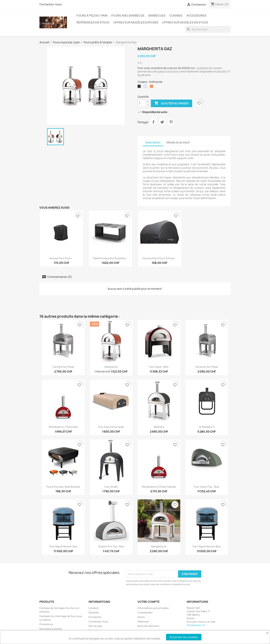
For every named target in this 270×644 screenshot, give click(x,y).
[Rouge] (152, 87)
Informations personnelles (153, 608)
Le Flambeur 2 (207, 427)
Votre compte (149, 602)
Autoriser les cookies (184, 637)
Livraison (94, 608)
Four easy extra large (111, 427)
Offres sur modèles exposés (136, 22)
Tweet (162, 122)
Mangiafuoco (159, 546)
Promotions (46, 624)
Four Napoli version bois (207, 546)
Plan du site (95, 626)
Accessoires (196, 16)
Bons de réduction (149, 626)
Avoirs (141, 617)
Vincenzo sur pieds (207, 367)
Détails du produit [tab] (178, 142)
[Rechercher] (208, 29)
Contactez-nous (51, 4)
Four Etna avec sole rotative (63, 487)
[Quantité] (142, 103)
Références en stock (93, 22)
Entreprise (95, 617)
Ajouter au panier (172, 103)
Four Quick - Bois (159, 367)
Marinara (159, 427)
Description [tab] (153, 142)
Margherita (111, 367)
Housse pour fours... (61, 258)
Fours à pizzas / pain (92, 16)
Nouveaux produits (51, 629)
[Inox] (146, 87)
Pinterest (171, 122)
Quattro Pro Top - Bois (111, 546)
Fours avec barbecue (128, 16)
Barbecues (157, 16)
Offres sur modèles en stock (185, 22)
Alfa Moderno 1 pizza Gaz (63, 427)
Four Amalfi (111, 487)
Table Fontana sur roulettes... (110, 258)
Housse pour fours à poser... (160, 258)
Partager (153, 122)
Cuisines (176, 16)
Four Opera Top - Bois (207, 487)
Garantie (94, 613)
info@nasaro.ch (196, 625)
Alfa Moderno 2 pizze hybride (159, 487)
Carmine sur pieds (63, 367)
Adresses (143, 621)
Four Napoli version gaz (63, 546)
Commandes (145, 613)
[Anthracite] (140, 87)
